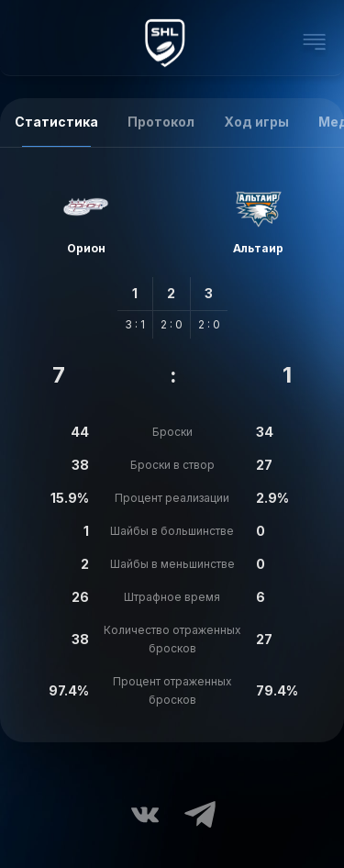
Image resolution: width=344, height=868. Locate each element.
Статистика (56, 122)
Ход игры (256, 122)
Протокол (161, 122)
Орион (86, 248)
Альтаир (258, 248)
